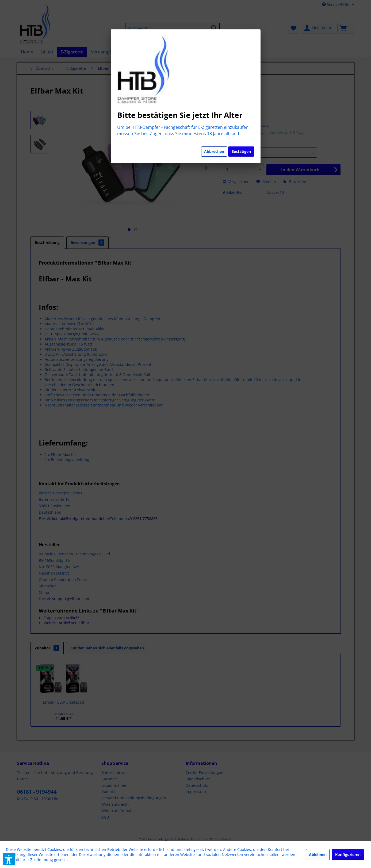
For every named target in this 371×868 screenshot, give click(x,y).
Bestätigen (241, 151)
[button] (9, 859)
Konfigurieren (348, 855)
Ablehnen (318, 855)
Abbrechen (214, 151)
